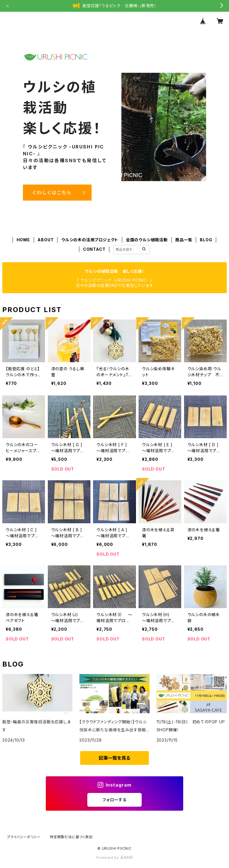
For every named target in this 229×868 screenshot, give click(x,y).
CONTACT (94, 249)
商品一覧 (184, 240)
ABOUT (46, 240)
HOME (23, 240)
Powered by (114, 858)
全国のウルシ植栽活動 (147, 240)
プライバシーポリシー (24, 837)
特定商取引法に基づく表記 (71, 837)
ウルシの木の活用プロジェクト (90, 240)
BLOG (206, 240)
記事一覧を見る (114, 758)
